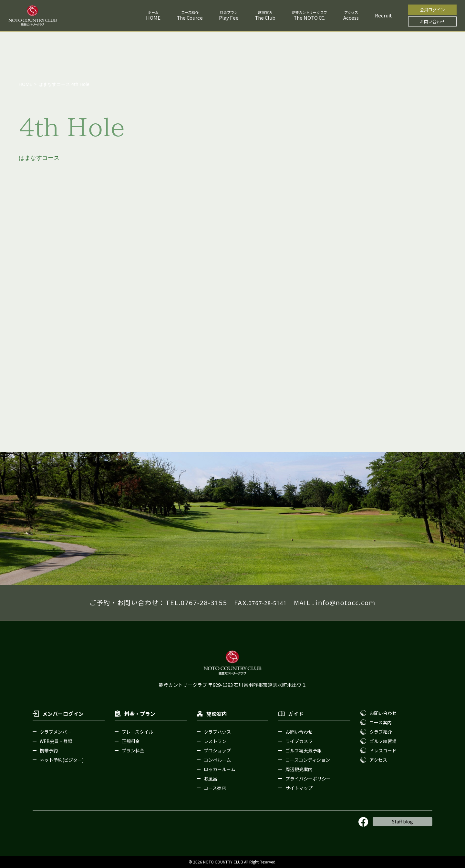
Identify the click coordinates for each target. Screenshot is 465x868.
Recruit (383, 15)
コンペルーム (217, 760)
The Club (265, 18)
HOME (153, 18)
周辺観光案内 (299, 769)
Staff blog (403, 821)
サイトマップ (299, 788)
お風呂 (211, 779)
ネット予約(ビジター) (62, 760)
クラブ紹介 (381, 732)
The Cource (190, 18)
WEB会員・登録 (56, 741)
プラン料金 (133, 750)
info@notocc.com (346, 603)
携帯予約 (49, 750)
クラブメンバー (56, 732)
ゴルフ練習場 (383, 741)
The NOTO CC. (309, 18)
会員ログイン (432, 10)
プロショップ (217, 750)
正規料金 (131, 741)
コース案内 (381, 722)
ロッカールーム (220, 769)
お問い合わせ (432, 21)
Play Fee (229, 18)
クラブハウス (217, 732)
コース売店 (215, 788)
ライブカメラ (299, 741)
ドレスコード (383, 750)
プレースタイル (137, 732)
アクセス (378, 760)
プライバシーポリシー (308, 779)
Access (351, 18)
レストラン (215, 741)
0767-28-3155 (204, 603)
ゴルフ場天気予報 (304, 750)
